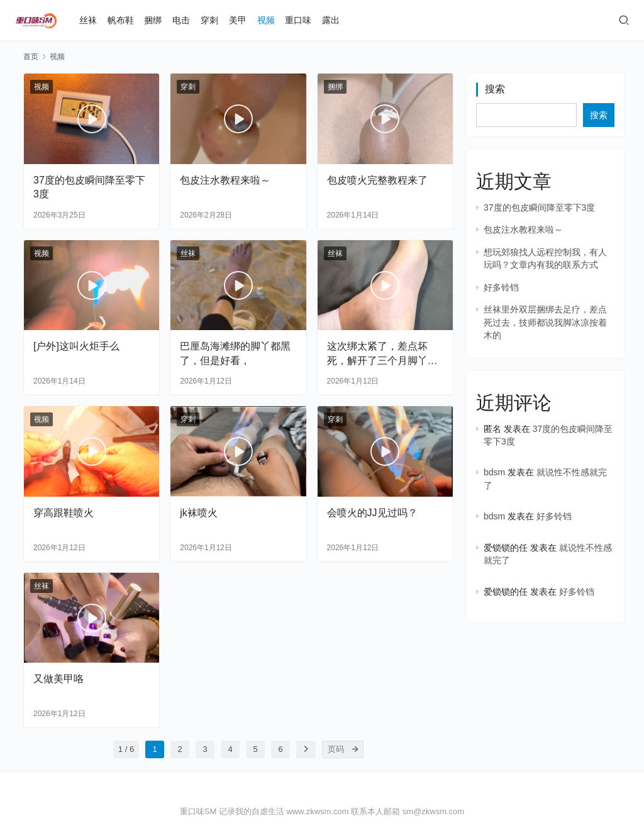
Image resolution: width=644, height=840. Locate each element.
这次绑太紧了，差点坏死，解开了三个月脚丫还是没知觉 (382, 354)
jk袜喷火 (199, 513)
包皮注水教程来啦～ (225, 180)
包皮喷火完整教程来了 (377, 180)
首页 (31, 57)
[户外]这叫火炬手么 (76, 346)
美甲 (238, 20)
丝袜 (88, 20)
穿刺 (209, 20)
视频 (266, 20)
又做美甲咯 (58, 679)
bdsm (494, 472)
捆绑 (153, 20)
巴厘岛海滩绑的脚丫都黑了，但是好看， (235, 353)
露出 (331, 20)
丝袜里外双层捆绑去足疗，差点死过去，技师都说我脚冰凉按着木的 (545, 322)
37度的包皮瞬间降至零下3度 (89, 187)
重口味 (298, 20)
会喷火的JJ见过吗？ (372, 513)
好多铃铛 (501, 287)
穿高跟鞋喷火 (64, 513)
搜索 (495, 89)
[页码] (355, 749)
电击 (181, 20)
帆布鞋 (121, 20)
